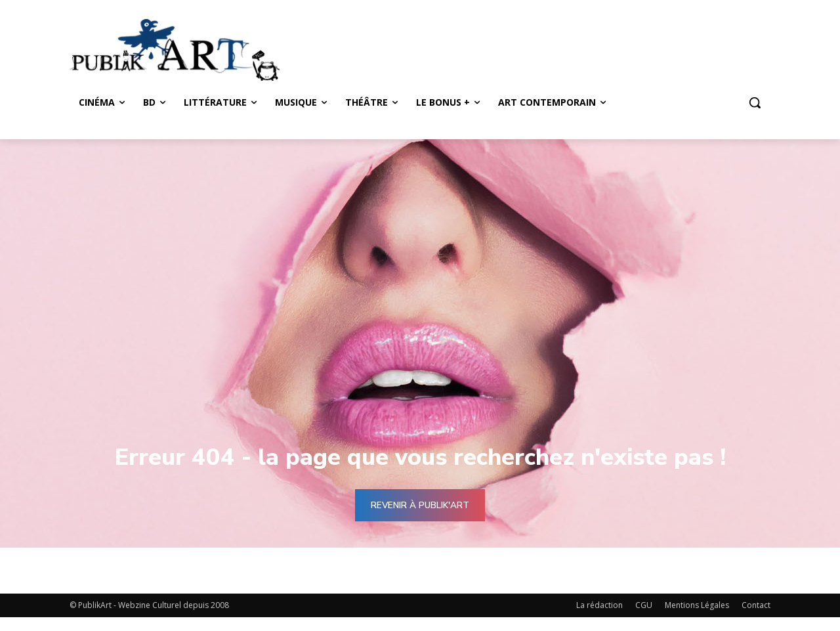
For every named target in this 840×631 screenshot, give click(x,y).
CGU (644, 605)
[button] (755, 102)
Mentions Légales (697, 605)
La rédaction (599, 605)
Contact (756, 605)
